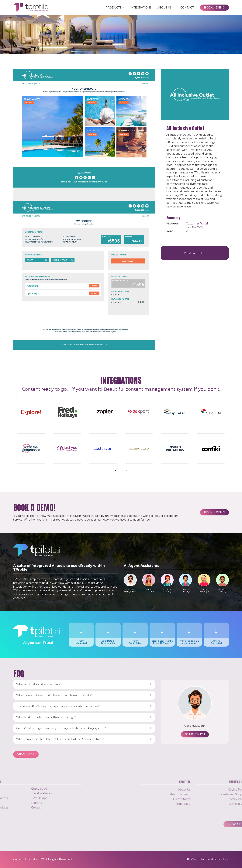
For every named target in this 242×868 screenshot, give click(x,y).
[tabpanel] (121, 431)
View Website (195, 253)
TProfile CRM (195, 227)
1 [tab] (115, 470)
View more (26, 754)
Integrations (141, 8)
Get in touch (195, 734)
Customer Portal (197, 224)
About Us (166, 8)
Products (115, 8)
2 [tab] (121, 470)
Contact (187, 8)
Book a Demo (214, 8)
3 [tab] (127, 470)
